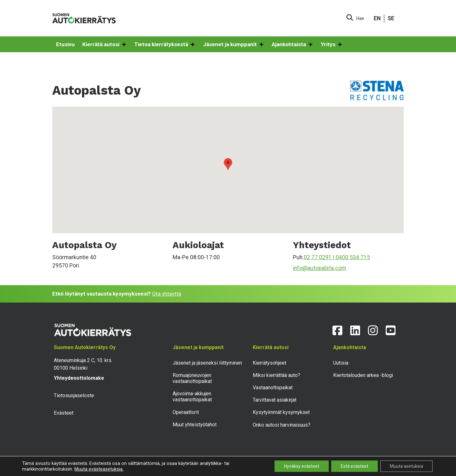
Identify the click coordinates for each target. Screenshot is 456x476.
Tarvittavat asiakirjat (275, 400)
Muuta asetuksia (406, 466)
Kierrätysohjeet (269, 363)
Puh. (298, 257)
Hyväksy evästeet (302, 466)
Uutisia (341, 363)
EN (377, 18)
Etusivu (65, 44)
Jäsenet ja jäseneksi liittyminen (207, 363)
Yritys (332, 45)
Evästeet (64, 413)
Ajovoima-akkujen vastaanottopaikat (192, 397)
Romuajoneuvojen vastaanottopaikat (192, 378)
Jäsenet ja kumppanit (234, 45)
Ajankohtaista (292, 45)
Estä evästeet (355, 466)
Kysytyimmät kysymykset (281, 412)
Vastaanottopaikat (273, 388)
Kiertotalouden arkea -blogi (363, 375)
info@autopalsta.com (320, 268)
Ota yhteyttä (167, 294)
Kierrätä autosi (104, 45)
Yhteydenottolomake (79, 378)
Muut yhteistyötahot (195, 425)
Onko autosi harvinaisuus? (282, 425)
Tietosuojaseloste (74, 395)
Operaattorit (186, 412)
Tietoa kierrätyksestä (165, 45)
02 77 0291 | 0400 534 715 (337, 257)
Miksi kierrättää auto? (276, 375)
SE (391, 18)
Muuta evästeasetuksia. (99, 469)
